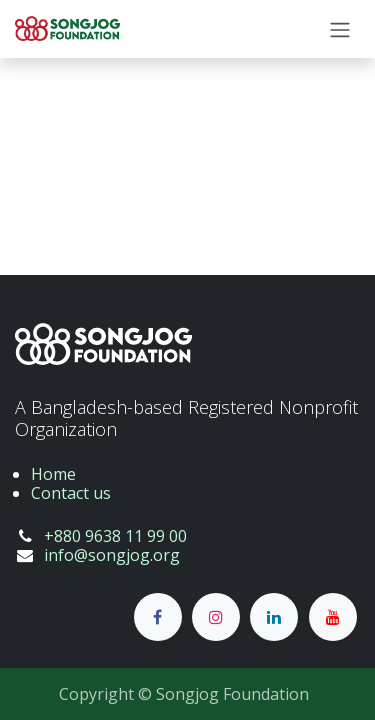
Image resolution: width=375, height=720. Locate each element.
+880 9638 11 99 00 (115, 536)
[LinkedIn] (274, 617)
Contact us (71, 493)
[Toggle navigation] (340, 29)
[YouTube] (333, 617)
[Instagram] (216, 617)
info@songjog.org (112, 555)
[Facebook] (158, 617)
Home (53, 474)
